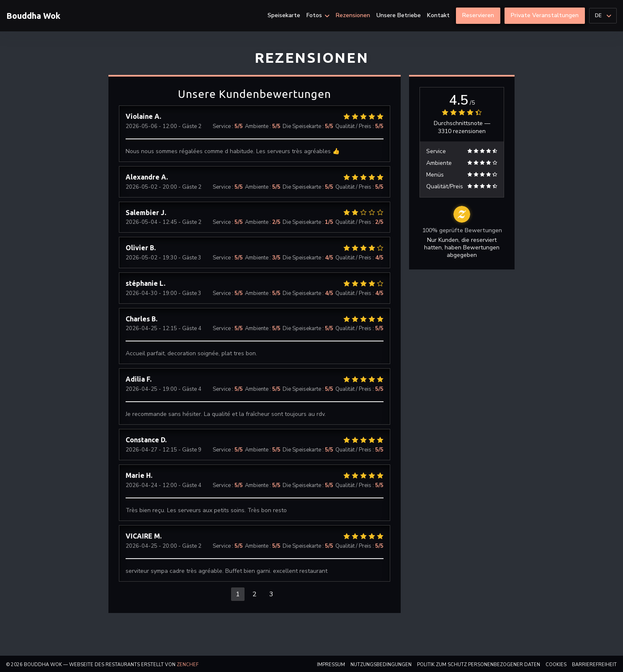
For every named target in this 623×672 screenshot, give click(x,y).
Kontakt (438, 15)
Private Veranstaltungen (545, 15)
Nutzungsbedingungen (381, 665)
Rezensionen (353, 15)
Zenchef (188, 665)
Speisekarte (284, 15)
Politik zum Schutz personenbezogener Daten (479, 665)
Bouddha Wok (33, 16)
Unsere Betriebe (399, 15)
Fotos (318, 15)
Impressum (331, 665)
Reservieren (478, 15)
